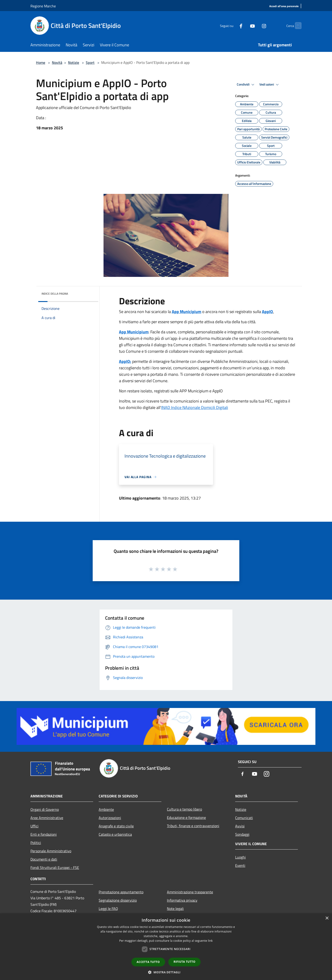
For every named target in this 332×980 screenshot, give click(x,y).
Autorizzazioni (110, 818)
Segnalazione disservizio (118, 900)
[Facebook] (232, 25)
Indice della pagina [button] (55, 294)
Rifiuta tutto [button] (185, 962)
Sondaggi (242, 834)
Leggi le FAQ (108, 909)
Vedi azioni (270, 85)
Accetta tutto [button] (148, 962)
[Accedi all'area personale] (284, 6)
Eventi (240, 865)
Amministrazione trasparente (190, 892)
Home (41, 62)
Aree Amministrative (47, 818)
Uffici (34, 826)
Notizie (74, 62)
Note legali (175, 909)
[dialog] (166, 947)
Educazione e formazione (186, 817)
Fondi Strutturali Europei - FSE (55, 867)
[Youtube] (243, 25)
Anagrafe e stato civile (116, 826)
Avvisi (240, 826)
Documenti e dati (44, 859)
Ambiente (106, 809)
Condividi (246, 85)
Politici (36, 843)
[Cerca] (296, 26)
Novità (57, 62)
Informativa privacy (182, 900)
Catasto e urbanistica (115, 834)
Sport (90, 62)
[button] (166, 972)
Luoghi (240, 857)
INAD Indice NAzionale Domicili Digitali (195, 407)
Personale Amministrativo (51, 851)
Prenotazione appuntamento (121, 892)
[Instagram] (255, 25)
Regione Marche (43, 6)
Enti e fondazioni (44, 834)
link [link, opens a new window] (210, 941)
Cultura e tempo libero (184, 809)
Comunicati (244, 818)
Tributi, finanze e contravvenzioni (193, 826)
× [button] (327, 918)
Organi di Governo (45, 809)
